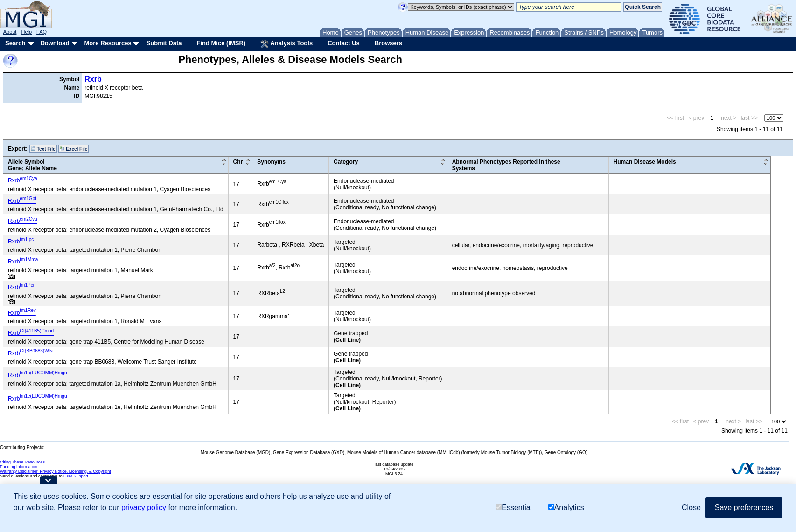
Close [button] (691, 508)
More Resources (108, 43)
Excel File (73, 149)
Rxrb (93, 79)
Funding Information (19, 467)
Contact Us (344, 43)
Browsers (388, 43)
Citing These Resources (22, 462)
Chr (238, 162)
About (10, 32)
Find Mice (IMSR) (221, 43)
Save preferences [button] (744, 508)
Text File (43, 149)
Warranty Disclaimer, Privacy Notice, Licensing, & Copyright (56, 471)
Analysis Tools (286, 44)
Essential (514, 508)
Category (346, 162)
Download (55, 43)
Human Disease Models (645, 162)
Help (26, 32)
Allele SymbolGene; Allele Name (32, 165)
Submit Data (164, 43)
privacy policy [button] (144, 508)
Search (15, 43)
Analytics (566, 508)
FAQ (42, 32)
